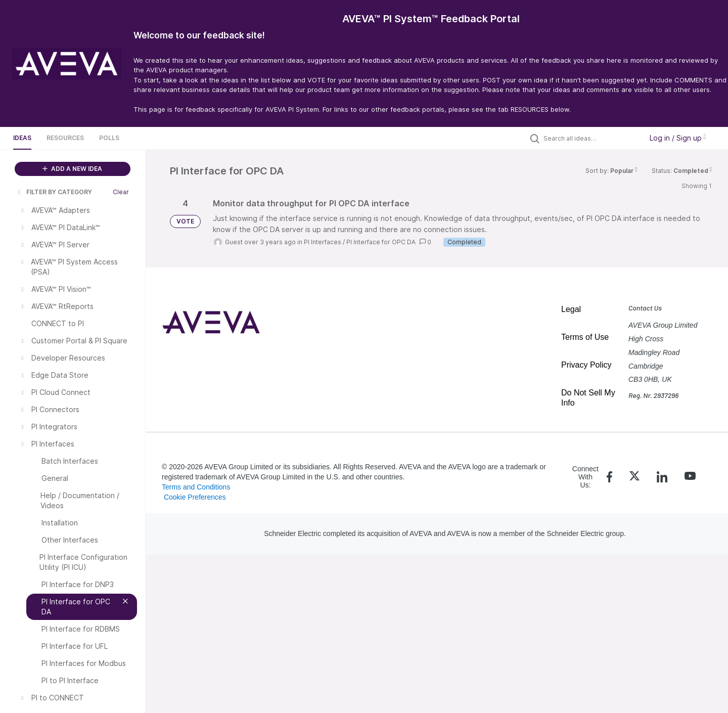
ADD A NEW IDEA (72, 169)
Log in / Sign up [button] (678, 138)
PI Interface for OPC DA (381, 242)
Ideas (22, 138)
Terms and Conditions (196, 487)
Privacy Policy (586, 365)
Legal (571, 309)
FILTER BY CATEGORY (54, 192)
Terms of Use (585, 337)
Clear (121, 192)
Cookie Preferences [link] (195, 497)
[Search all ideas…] (590, 138)
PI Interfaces (323, 242)
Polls (109, 138)
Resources (65, 138)
